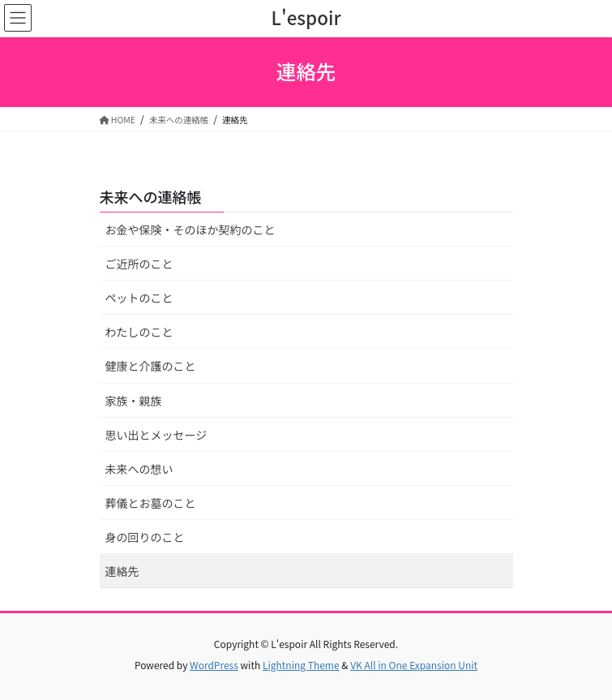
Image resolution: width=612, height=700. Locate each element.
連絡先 (122, 571)
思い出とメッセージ (156, 435)
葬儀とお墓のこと (151, 503)
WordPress (214, 665)
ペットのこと (139, 298)
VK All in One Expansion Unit (414, 665)
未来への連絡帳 (151, 196)
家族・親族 (134, 401)
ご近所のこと (139, 264)
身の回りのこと (145, 537)
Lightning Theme (301, 665)
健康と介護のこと (151, 366)
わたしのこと (139, 332)
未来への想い (139, 469)
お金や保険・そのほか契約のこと (190, 230)
